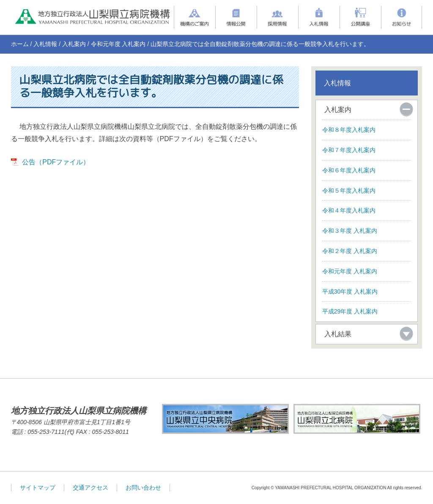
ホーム (20, 44)
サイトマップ (38, 488)
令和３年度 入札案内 (350, 231)
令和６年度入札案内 (349, 170)
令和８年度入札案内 (349, 130)
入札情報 (45, 44)
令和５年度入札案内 (349, 191)
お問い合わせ (143, 488)
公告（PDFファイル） (56, 162)
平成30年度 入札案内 (350, 292)
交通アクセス (90, 488)
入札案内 (74, 44)
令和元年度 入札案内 (118, 44)
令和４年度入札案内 (349, 210)
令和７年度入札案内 (349, 150)
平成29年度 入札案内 (350, 311)
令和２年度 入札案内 (350, 251)
